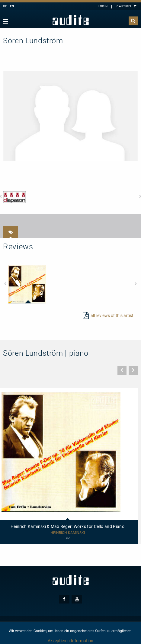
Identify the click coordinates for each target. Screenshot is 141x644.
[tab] (11, 232)
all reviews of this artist (112, 316)
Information (82, 641)
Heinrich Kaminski (68, 533)
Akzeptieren (59, 641)
